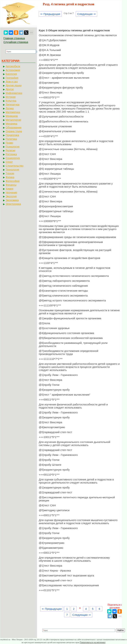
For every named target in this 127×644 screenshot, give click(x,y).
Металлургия (13, 120)
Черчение (11, 193)
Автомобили (13, 66)
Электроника (13, 204)
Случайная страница (16, 42)
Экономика (12, 200)
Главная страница (14, 38)
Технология (12, 170)
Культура (11, 101)
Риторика (11, 154)
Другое (10, 89)
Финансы (11, 185)
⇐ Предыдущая (50, 14)
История (11, 97)
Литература (12, 105)
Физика (10, 177)
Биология (11, 74)
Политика (11, 139)
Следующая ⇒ (86, 14)
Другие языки (14, 85)
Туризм (10, 173)
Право (9, 143)
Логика (10, 108)
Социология (13, 158)
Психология (13, 147)
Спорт (9, 162)
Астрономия (13, 70)
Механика (11, 124)
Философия (13, 181)
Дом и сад (12, 82)
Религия (10, 150)
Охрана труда (14, 131)
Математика (13, 112)
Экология (11, 196)
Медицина (12, 116)
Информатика (14, 93)
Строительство (14, 166)
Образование (14, 127)
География (12, 78)
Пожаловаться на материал (93, 642)
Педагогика (12, 135)
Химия (9, 189)
